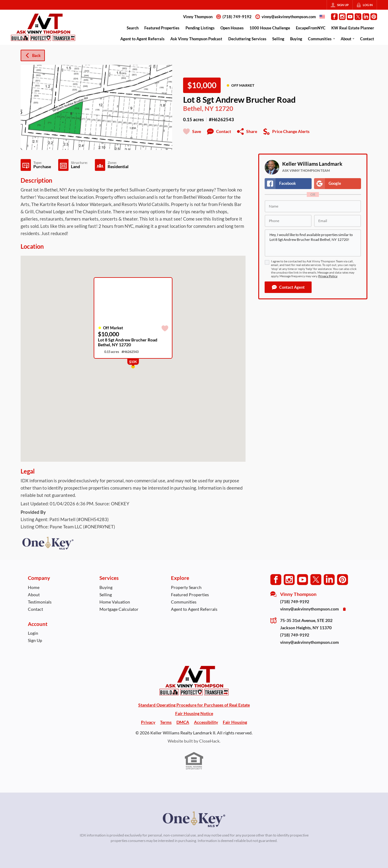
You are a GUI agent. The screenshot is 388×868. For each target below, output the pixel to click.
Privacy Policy (328, 276)
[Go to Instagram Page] (342, 17)
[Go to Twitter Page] (358, 17)
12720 (224, 108)
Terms (166, 722)
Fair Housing (235, 722)
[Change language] (322, 17)
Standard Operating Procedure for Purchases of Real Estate (194, 705)
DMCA (183, 722)
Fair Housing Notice (194, 713)
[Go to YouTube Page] (350, 17)
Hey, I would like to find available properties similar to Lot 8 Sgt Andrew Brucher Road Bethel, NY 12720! (313, 243)
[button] (288, 287)
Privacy (148, 722)
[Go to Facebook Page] (334, 17)
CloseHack (209, 741)
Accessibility (206, 722)
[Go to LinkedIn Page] (366, 17)
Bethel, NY (198, 108)
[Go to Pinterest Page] (374, 17)
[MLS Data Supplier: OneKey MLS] (194, 819)
